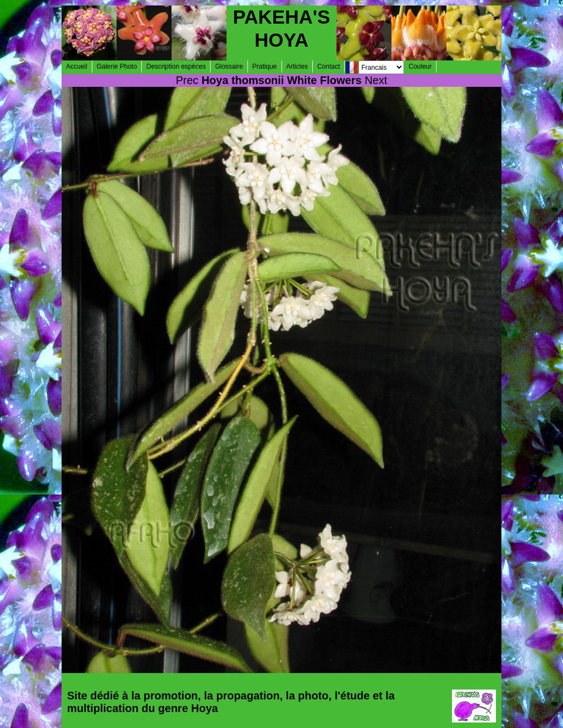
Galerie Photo (117, 66)
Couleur (420, 66)
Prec (187, 80)
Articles (297, 66)
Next (376, 80)
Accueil (77, 66)
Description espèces (176, 66)
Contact (329, 66)
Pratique (265, 66)
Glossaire (229, 66)
